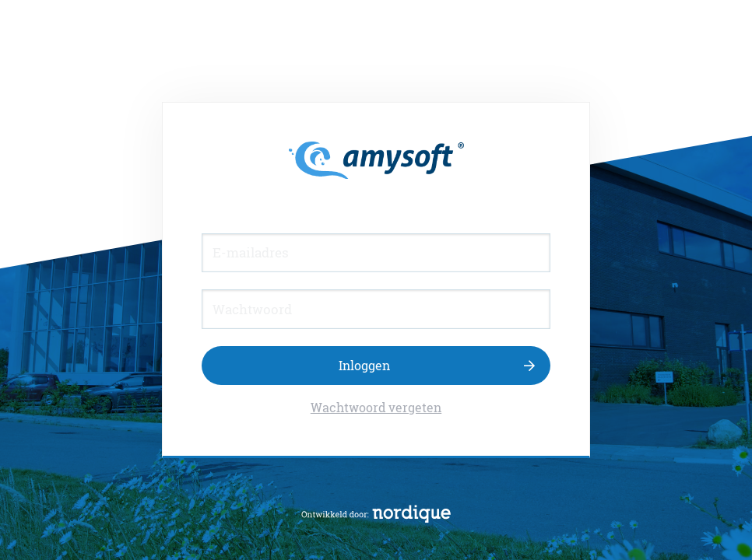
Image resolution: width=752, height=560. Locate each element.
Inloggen (364, 365)
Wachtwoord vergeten (376, 407)
